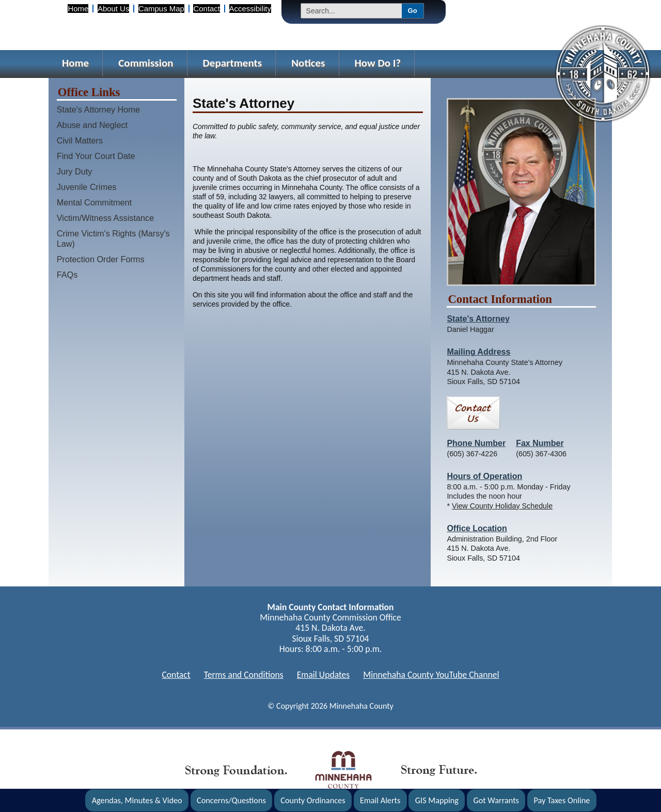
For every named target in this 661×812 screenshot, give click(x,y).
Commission (146, 63)
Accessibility (250, 9)
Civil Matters (80, 140)
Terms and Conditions (244, 675)
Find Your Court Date (96, 156)
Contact (206, 9)
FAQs (67, 275)
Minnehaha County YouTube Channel (431, 675)
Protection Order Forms (101, 259)
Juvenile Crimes (87, 187)
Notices (308, 63)
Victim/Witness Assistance (105, 218)
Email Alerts (380, 800)
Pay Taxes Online (562, 800)
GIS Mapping (437, 800)
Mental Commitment (94, 202)
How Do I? (378, 63)
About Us (113, 9)
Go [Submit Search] (413, 11)
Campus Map (161, 9)
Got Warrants (496, 800)
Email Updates (324, 675)
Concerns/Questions (231, 800)
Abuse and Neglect (92, 125)
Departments (233, 63)
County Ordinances (313, 800)
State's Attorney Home (98, 109)
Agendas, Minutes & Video (137, 800)
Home (78, 9)
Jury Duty (75, 171)
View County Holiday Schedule (502, 506)
